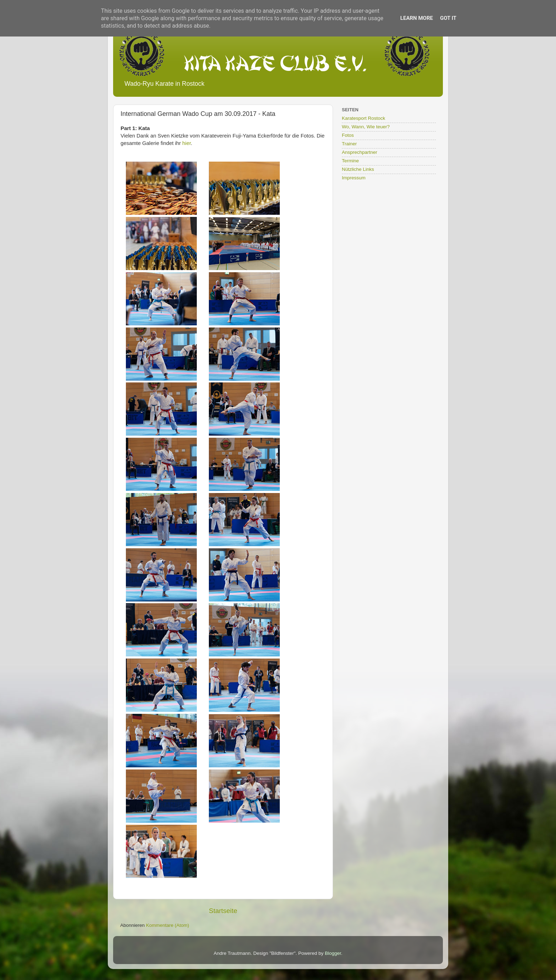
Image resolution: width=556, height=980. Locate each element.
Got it (448, 18)
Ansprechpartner (360, 152)
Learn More (417, 18)
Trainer (349, 144)
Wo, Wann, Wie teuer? (366, 127)
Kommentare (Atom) (168, 925)
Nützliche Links (358, 169)
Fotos (348, 135)
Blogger (333, 953)
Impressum (354, 178)
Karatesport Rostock (363, 118)
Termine (350, 161)
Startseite (223, 911)
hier (187, 143)
